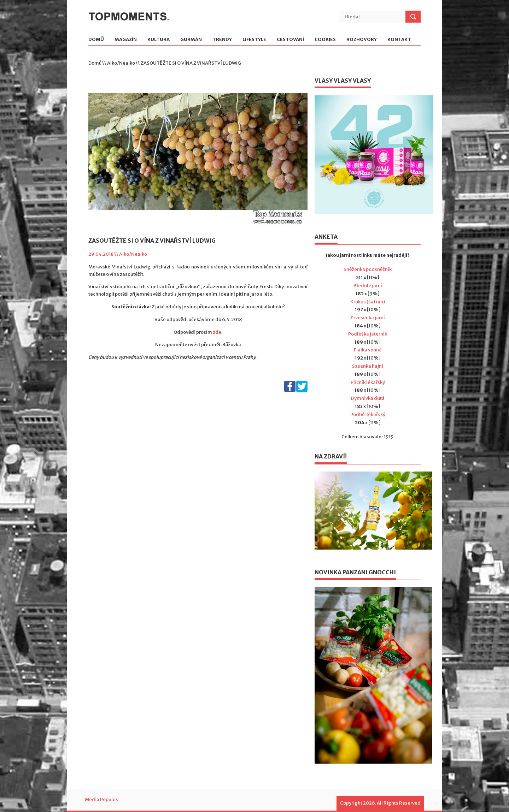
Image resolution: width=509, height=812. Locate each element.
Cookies (325, 40)
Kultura (159, 40)
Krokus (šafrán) (368, 302)
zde (217, 332)
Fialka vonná (368, 350)
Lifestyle (254, 40)
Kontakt (399, 40)
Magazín (126, 40)
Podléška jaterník (368, 334)
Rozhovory (362, 40)
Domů (96, 40)
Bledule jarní (368, 286)
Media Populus (101, 799)
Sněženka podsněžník (368, 269)
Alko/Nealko (121, 63)
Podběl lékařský (368, 414)
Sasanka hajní (368, 366)
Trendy (222, 40)
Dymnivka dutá (368, 398)
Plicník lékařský (368, 382)
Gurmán (191, 40)
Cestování (290, 40)
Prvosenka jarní (368, 318)
